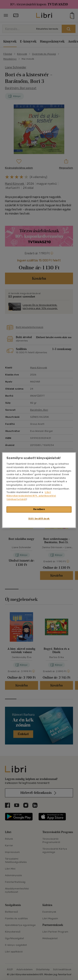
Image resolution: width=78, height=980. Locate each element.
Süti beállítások (39, 519)
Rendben (39, 509)
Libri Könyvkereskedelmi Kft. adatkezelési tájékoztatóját (31, 496)
